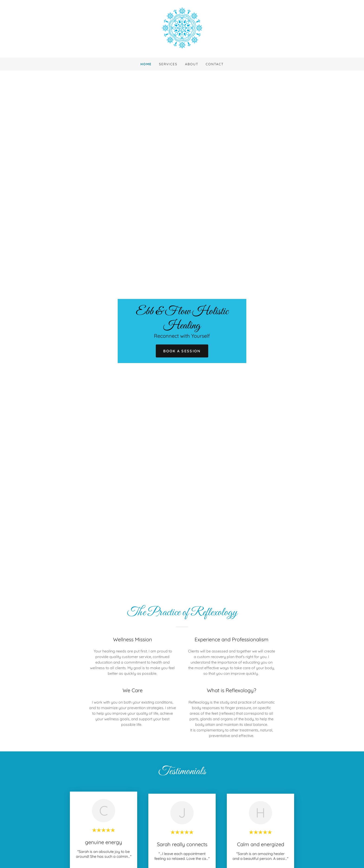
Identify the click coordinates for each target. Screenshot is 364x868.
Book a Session (182, 351)
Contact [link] (215, 64)
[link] (182, 28)
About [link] (192, 64)
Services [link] (168, 64)
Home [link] (146, 64)
